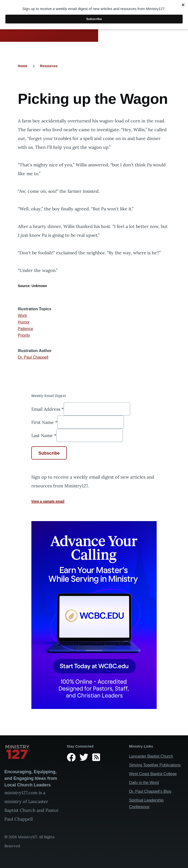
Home (23, 66)
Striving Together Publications (155, 765)
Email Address (47, 409)
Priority (24, 335)
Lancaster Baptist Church (151, 756)
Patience (25, 329)
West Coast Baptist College (153, 774)
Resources (49, 66)
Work (22, 316)
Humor (24, 322)
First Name (44, 422)
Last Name (44, 435)
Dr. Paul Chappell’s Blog (150, 791)
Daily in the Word (144, 783)
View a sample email (48, 501)
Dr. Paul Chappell (33, 357)
